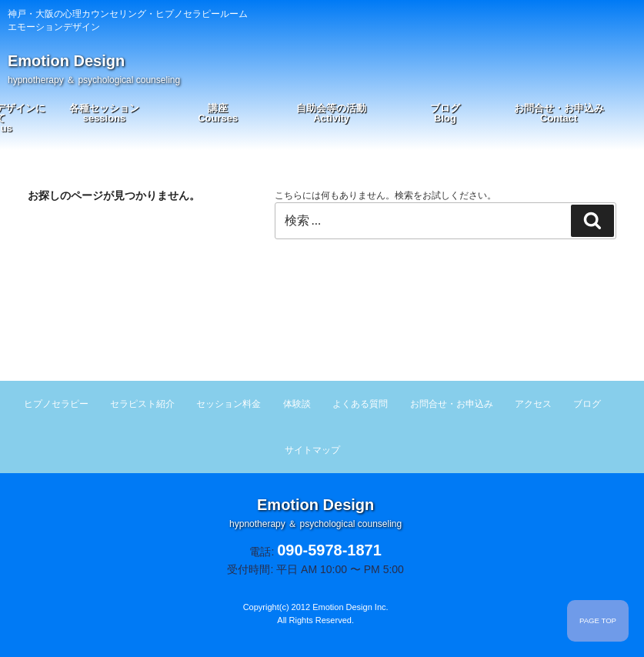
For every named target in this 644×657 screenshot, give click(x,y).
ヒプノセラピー (56, 404)
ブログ (445, 113)
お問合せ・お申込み (559, 113)
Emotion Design (94, 69)
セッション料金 (229, 404)
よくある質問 (360, 404)
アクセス (533, 404)
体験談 (297, 404)
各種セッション (104, 113)
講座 (218, 113)
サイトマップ (312, 450)
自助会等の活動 (331, 113)
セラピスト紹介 (142, 404)
